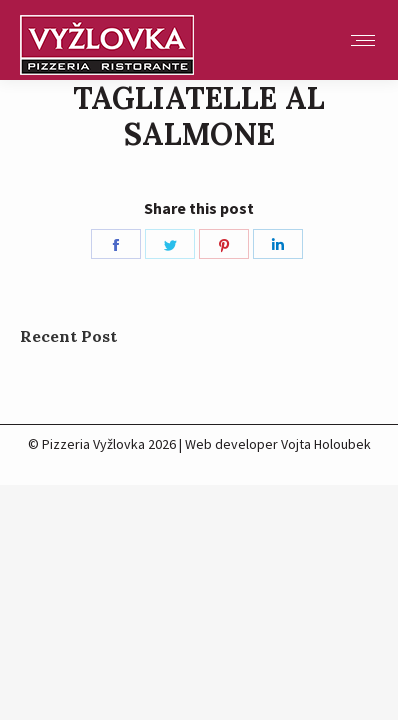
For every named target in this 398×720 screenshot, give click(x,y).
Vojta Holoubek (326, 444)
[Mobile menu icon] (363, 40)
